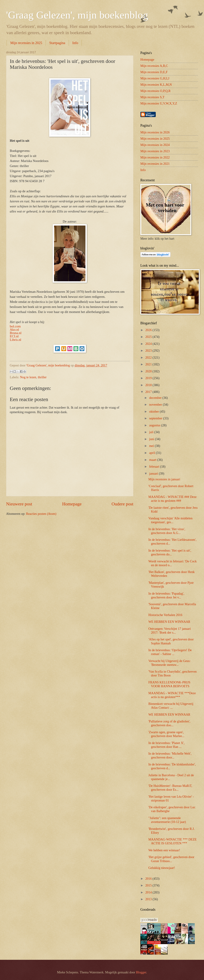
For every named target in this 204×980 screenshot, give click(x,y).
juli (152, 432)
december (156, 398)
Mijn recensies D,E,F (154, 72)
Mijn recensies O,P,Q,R (155, 91)
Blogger (141, 972)
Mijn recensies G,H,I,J (155, 78)
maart (153, 460)
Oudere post (122, 504)
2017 (149, 392)
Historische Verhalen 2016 (165, 615)
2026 (149, 330)
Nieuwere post (19, 504)
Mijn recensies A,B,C (154, 66)
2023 (149, 351)
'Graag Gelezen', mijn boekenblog (77, 15)
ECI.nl (14, 336)
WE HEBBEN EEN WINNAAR (169, 622)
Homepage (72, 504)
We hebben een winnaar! (164, 850)
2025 (149, 337)
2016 (149, 879)
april (153, 453)
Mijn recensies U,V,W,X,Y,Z (159, 103)
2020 (149, 371)
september (156, 418)
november (156, 405)
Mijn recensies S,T (152, 97)
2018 (149, 385)
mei (152, 446)
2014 (149, 892)
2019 (149, 378)
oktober (155, 412)
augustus (155, 425)
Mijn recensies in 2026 (155, 132)
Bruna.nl (16, 333)
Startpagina (57, 43)
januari (154, 474)
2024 (149, 344)
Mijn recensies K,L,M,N (156, 85)
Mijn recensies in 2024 (155, 145)
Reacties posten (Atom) (41, 514)
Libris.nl (16, 340)
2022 (149, 358)
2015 (149, 885)
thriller (42, 377)
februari (155, 467)
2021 (149, 364)
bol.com (15, 326)
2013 (149, 899)
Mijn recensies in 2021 (155, 164)
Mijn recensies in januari (164, 479)
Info (75, 43)
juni (152, 439)
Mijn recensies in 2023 (155, 151)
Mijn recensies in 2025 (26, 43)
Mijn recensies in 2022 (155, 157)
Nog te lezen (28, 377)
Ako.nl (14, 330)
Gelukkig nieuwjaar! (162, 868)
